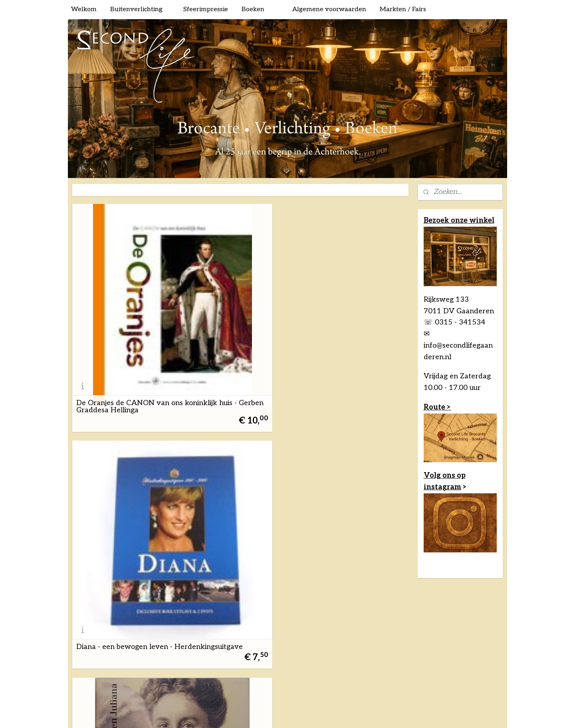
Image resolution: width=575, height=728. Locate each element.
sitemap (259, 598)
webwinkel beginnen (301, 598)
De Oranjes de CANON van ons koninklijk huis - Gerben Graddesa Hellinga (123, 309)
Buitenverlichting (136, 9)
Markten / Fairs (403, 9)
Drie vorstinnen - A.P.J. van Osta (351, 313)
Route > (437, 407)
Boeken (253, 9)
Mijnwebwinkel (368, 598)
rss (273, 598)
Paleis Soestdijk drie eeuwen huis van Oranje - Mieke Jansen (354, 452)
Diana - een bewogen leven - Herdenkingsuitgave (239, 313)
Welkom (84, 9)
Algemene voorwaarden (329, 9)
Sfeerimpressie (206, 9)
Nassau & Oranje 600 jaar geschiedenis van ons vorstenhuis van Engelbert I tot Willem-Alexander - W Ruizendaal (238, 445)
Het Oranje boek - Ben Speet (124, 459)
